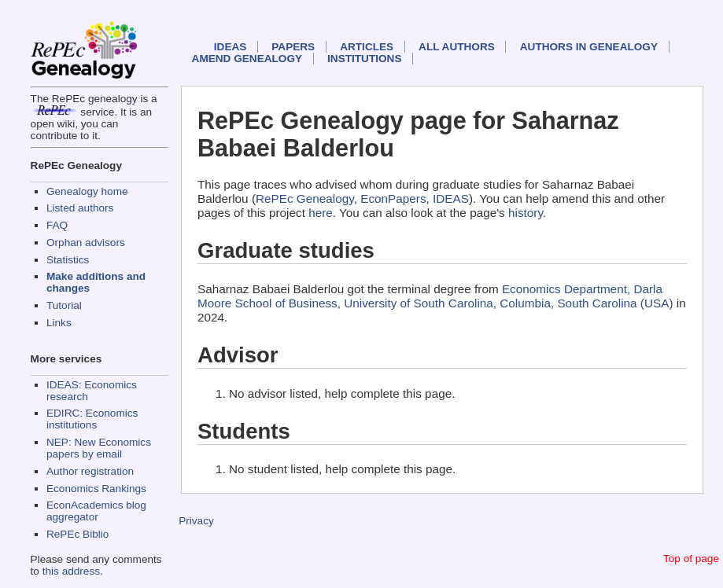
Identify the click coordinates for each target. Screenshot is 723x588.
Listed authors (80, 208)
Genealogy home (87, 191)
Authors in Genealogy (589, 47)
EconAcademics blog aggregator (96, 511)
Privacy (196, 521)
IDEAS (231, 47)
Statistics (68, 260)
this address (71, 571)
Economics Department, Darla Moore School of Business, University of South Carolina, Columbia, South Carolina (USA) (435, 296)
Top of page (691, 559)
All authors (457, 47)
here (321, 213)
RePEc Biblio (77, 534)
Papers (293, 47)
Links (59, 323)
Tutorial (64, 305)
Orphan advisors (86, 243)
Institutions (364, 59)
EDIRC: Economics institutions (92, 419)
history (526, 213)
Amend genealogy (247, 59)
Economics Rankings (96, 489)
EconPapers (393, 198)
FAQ (57, 225)
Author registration (90, 471)
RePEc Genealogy (305, 198)
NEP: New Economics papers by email (99, 448)
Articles (367, 47)
